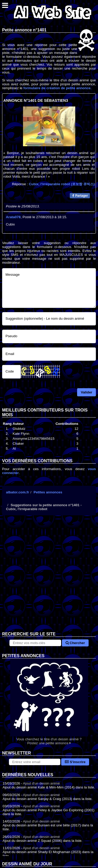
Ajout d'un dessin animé (41, 783)
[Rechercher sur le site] (35, 643)
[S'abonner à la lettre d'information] (35, 762)
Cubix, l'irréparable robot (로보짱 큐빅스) (62, 184)
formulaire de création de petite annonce (57, 88)
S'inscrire (75, 762)
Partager (80, 196)
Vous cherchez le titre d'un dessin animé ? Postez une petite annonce (49, 702)
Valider (87, 392)
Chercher (75, 643)
